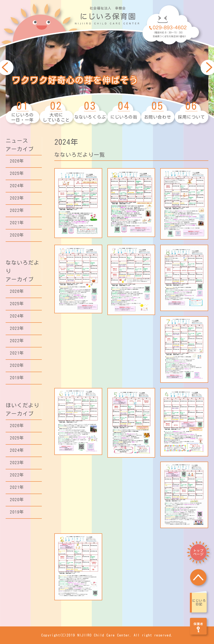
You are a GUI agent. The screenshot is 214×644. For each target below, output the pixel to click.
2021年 (17, 223)
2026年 (17, 161)
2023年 (17, 198)
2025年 (17, 173)
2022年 (17, 210)
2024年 (17, 186)
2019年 (17, 378)
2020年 (17, 235)
